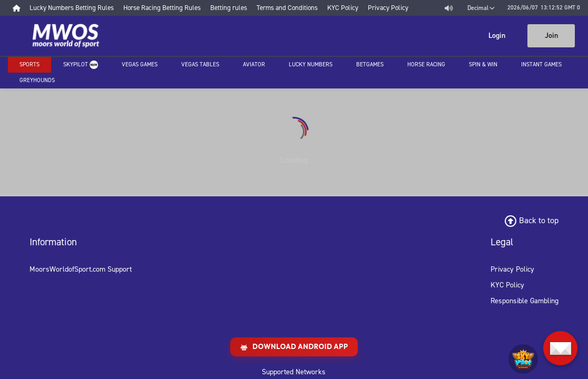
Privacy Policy (512, 269)
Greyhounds (37, 80)
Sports (30, 64)
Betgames (370, 64)
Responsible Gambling (525, 301)
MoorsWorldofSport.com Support (81, 269)
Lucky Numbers (311, 64)
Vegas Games (140, 64)
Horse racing (426, 64)
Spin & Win (483, 64)
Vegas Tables (200, 64)
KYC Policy (507, 285)
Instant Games (541, 64)
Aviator (254, 64)
